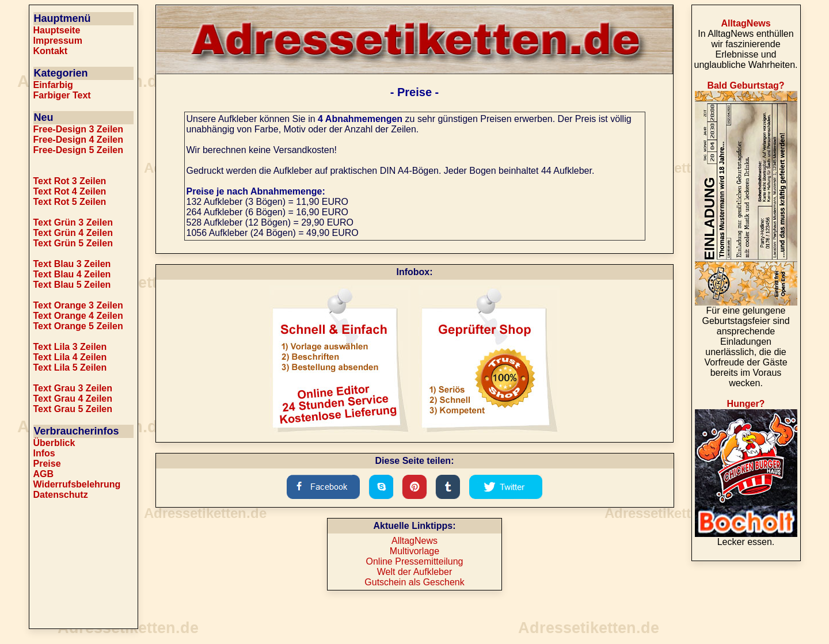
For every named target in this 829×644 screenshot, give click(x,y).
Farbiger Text (62, 95)
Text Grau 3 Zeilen (73, 388)
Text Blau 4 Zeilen (72, 274)
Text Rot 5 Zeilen (70, 202)
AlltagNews (414, 541)
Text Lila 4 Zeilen (70, 357)
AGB (44, 474)
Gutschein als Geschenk (414, 582)
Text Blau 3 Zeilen (72, 264)
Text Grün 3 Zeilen (73, 222)
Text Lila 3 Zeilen (70, 347)
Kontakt (51, 51)
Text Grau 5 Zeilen (73, 409)
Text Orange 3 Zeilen (78, 305)
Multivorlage (414, 551)
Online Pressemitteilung (415, 561)
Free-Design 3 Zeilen (79, 129)
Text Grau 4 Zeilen (73, 399)
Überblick (54, 443)
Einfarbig (53, 85)
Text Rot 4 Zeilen (70, 191)
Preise (47, 464)
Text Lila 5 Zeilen (70, 367)
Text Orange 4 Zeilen (78, 316)
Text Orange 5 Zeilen (78, 326)
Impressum (58, 41)
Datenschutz (61, 495)
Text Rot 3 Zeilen (70, 181)
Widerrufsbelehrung (77, 484)
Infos (44, 453)
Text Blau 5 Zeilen (72, 285)
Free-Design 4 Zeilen (79, 140)
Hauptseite (57, 30)
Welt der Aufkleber (414, 572)
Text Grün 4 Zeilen (73, 233)
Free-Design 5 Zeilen (79, 150)
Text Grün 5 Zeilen (73, 243)
